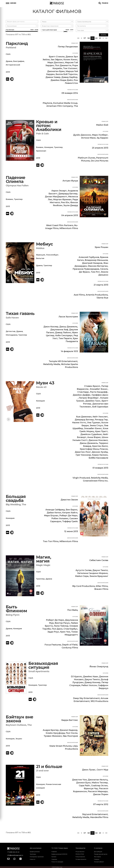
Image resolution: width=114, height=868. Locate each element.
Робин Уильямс (60, 518)
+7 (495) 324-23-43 (13, 852)
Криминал (41, 151)
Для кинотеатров (36, 848)
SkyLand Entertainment (95, 814)
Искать (104, 35)
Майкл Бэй (102, 125)
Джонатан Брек (56, 71)
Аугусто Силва (83, 570)
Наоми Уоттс (79, 423)
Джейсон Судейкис (91, 434)
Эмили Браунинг (99, 576)
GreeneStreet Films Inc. (96, 481)
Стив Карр (83, 392)
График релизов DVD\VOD (59, 854)
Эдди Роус (53, 632)
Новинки (54, 852)
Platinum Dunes (86, 158)
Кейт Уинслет (100, 417)
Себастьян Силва (99, 560)
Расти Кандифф (99, 392)
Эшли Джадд (71, 205)
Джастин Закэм (69, 500)
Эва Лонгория (70, 736)
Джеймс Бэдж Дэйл (62, 80)
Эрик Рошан (101, 247)
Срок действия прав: (57, 30)
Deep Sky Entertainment (86, 698)
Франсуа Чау (91, 788)
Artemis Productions (97, 295)
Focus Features (53, 645)
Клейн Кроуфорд (55, 733)
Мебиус (44, 244)
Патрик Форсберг (89, 398)
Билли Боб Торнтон (67, 74)
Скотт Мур (102, 770)
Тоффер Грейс (70, 521)
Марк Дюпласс (56, 62)
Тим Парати (65, 338)
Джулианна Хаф (59, 330)
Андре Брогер (51, 730)
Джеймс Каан (91, 677)
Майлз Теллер (100, 783)
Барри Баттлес (70, 720)
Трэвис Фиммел (53, 736)
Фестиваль (97, 857)
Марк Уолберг (100, 135)
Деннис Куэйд (100, 452)
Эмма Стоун (96, 425)
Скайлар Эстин (99, 786)
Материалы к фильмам (37, 857)
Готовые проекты (81, 859)
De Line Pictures (100, 161)
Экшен (19, 739)
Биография (19, 61)
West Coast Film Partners (60, 225)
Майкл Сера (82, 576)
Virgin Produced (81, 478)
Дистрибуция (98, 852)
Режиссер (75, 43)
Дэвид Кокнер (92, 682)
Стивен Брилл (92, 386)
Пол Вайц (73, 610)
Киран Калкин (100, 455)
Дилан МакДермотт (56, 197)
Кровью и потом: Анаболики (49, 126)
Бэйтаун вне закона (20, 719)
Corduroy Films (70, 648)
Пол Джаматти (63, 65)
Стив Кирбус (70, 629)
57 (85, 38)
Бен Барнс (72, 510)
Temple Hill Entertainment (63, 361)
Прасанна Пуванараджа (86, 269)
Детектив (11, 331)
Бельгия (40, 258)
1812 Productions (99, 701)
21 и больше (49, 767)
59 (93, 38)
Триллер (58, 147)
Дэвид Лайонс (63, 333)
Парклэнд (17, 43)
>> (106, 38)
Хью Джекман (84, 417)
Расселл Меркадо (98, 791)
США (8, 54)
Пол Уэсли (72, 733)
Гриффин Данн (100, 395)
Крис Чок (65, 632)
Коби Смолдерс (64, 335)
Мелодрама (12, 335)
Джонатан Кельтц (98, 780)
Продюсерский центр (101, 854)
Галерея (97, 859)
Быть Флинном (16, 609)
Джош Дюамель (68, 327)
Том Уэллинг (70, 68)
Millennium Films (69, 228)
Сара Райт (84, 786)
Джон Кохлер (51, 327)
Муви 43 (45, 383)
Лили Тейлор (61, 626)
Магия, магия (44, 559)
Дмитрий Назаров (92, 263)
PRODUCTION (80, 854)
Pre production (80, 852)
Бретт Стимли (57, 57)
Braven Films (101, 589)
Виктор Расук (62, 623)
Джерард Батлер (68, 194)
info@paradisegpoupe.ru (15, 855)
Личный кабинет (99, 862)
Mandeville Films (99, 817)
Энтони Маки (88, 138)
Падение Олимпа (16, 179)
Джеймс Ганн (93, 401)
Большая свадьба (16, 498)
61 (100, 38)
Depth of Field (70, 645)
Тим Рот (95, 272)
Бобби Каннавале (98, 458)
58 (89, 38)
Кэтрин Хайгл (70, 513)
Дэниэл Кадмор (69, 730)
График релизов (35, 852)
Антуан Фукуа (70, 181)
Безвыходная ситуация (43, 665)
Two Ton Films (51, 541)
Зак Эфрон (57, 60)
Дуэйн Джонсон (82, 135)
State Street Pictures (61, 746)
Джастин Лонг (83, 452)
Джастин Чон (79, 780)
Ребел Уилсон (89, 685)
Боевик (40, 147)
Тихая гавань (20, 313)
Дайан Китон (54, 513)
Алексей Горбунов (89, 257)
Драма (9, 61)
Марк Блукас (51, 516)
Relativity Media (52, 364)
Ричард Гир (101, 420)
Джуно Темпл (100, 570)
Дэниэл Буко (83, 783)
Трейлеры (33, 854)
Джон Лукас (89, 770)
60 (96, 38)
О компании (98, 848)
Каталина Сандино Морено (93, 573)
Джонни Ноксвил (98, 440)
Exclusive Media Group (65, 103)
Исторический (13, 65)
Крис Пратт (101, 431)
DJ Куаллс (77, 677)
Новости (33, 859)
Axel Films (79, 295)
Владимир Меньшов (96, 260)
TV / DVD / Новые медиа (60, 848)
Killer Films (102, 586)
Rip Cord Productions (84, 586)
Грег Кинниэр (83, 455)
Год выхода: (22, 30)
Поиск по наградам (57, 862)
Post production (80, 857)
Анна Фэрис (94, 437)
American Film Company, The (62, 106)
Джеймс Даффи (82, 395)
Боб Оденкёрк (100, 407)
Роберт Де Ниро (68, 516)
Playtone (47, 103)
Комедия (49, 147)
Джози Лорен (101, 794)
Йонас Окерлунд (99, 667)
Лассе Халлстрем (68, 317)
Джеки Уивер (53, 77)
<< (78, 38)
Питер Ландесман (68, 47)
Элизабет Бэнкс (99, 389)
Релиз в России (73, 90)
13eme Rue (102, 298)
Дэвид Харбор (69, 77)
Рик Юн (65, 202)
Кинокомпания (73, 100)
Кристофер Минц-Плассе (94, 449)
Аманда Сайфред (55, 510)
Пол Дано (57, 629)
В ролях (75, 53)
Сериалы (54, 859)
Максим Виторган (98, 266)
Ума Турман (94, 423)
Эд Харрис (102, 138)
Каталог (54, 857)
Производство (81, 848)
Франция (41, 255)
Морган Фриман (62, 200)
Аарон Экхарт (59, 191)
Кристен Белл (100, 446)
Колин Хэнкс (70, 60)
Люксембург (52, 255)
